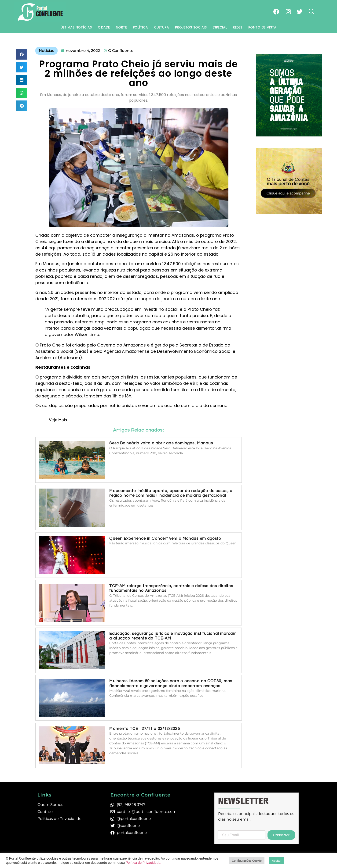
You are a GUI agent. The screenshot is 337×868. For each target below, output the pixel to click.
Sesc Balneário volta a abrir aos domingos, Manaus (161, 443)
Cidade (104, 27)
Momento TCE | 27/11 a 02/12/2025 (145, 729)
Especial (220, 27)
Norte (121, 27)
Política (140, 27)
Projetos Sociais (191, 27)
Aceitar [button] (277, 861)
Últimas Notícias (76, 27)
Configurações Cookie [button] (247, 861)
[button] (22, 54)
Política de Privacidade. (143, 863)
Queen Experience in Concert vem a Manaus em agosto (165, 539)
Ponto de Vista (262, 27)
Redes (238, 27)
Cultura (161, 27)
